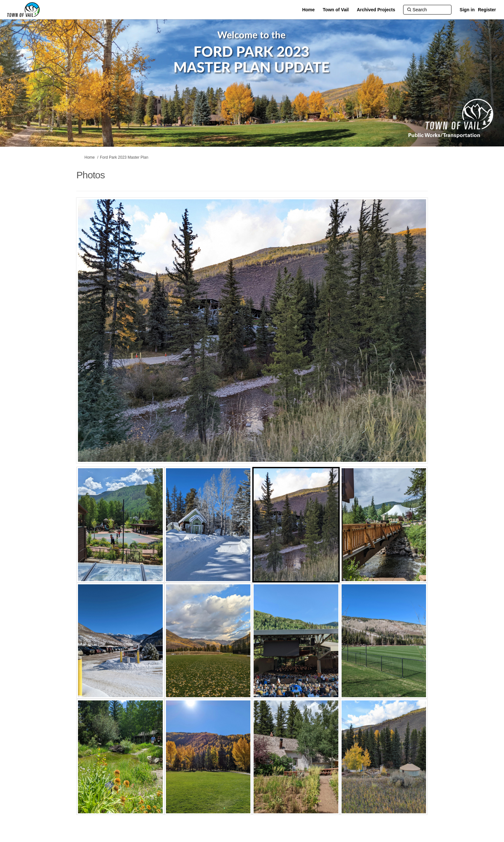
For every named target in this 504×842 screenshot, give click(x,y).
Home (90, 157)
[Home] (309, 10)
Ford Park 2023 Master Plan (124, 157)
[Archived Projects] (376, 10)
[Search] (427, 10)
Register (487, 10)
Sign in (467, 10)
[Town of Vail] (336, 10)
